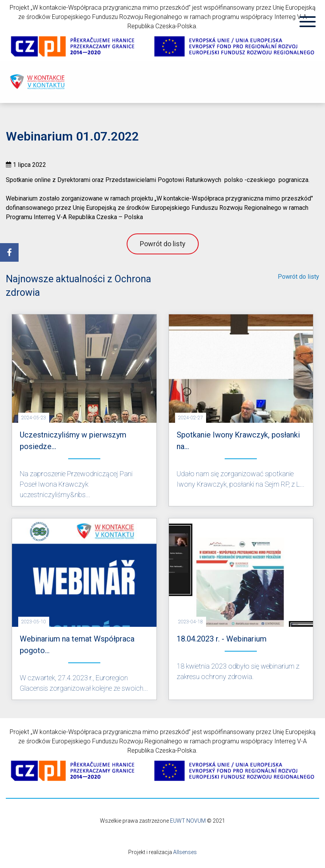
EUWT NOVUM (188, 821)
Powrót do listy (163, 244)
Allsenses (185, 852)
